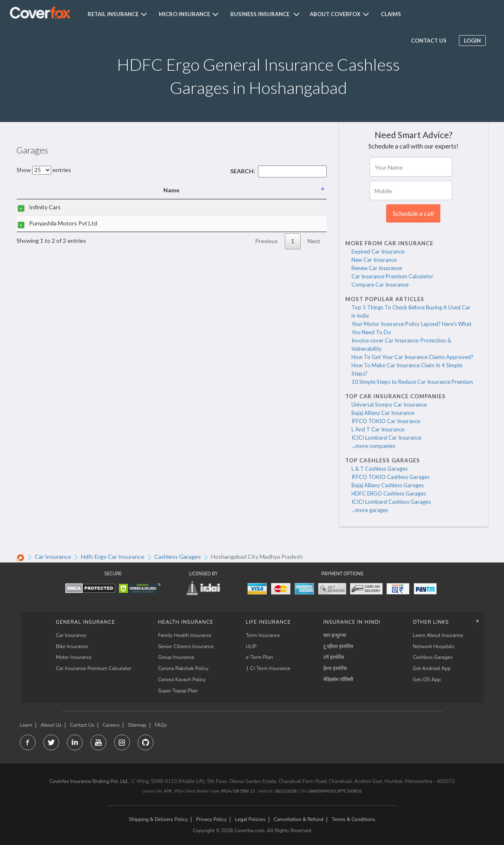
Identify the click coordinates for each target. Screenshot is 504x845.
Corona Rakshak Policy (183, 668)
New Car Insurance (374, 260)
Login (472, 41)
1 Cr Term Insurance (268, 668)
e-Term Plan (260, 657)
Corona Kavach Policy (182, 680)
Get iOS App (427, 680)
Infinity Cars (37, 212)
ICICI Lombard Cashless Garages (391, 502)
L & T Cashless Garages (380, 469)
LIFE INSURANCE (269, 622)
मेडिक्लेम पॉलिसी (338, 680)
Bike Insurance (72, 646)
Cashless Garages (433, 657)
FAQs (161, 725)
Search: (278, 171)
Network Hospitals (434, 646)
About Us (51, 725)
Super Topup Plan (178, 691)
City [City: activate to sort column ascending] (258, 190)
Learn (26, 725)
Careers (111, 725)
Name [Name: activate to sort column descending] (49, 190)
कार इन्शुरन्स (335, 635)
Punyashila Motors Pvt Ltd (45, 237)
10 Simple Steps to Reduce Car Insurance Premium (412, 382)
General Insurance (86, 622)
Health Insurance (186, 622)
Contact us (428, 41)
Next (314, 260)
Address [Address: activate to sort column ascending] (159, 190)
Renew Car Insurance (377, 268)
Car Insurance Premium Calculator (392, 276)
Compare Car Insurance (380, 285)
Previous (266, 260)
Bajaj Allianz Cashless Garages (388, 485)
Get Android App (432, 668)
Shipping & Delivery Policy (158, 820)
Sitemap (137, 725)
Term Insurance (263, 635)
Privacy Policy (211, 820)
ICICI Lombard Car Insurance (386, 438)
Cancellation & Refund (299, 820)
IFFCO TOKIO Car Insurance (386, 421)
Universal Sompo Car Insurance (389, 405)
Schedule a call (413, 213)
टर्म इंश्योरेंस (334, 657)
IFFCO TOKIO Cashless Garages (391, 477)
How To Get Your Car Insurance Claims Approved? (412, 357)
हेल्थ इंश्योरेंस (335, 668)
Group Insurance (176, 657)
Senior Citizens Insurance (186, 646)
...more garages (370, 510)
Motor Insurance (74, 657)
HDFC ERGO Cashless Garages (389, 493)
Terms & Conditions (353, 820)
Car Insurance (71, 635)
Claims (391, 14)
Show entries (44, 170)
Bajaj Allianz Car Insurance (383, 413)
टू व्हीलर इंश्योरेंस (338, 646)
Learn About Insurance (438, 635)
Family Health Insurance (185, 635)
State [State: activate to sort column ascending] (303, 190)
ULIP (251, 646)
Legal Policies (250, 820)
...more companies (373, 446)
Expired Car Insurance (378, 251)
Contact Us (82, 725)
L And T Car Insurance (378, 429)
